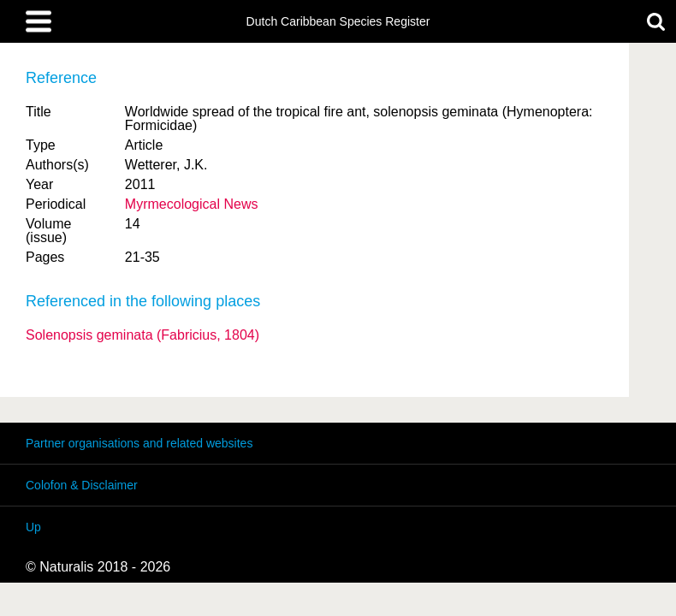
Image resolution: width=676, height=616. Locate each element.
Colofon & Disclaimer (82, 485)
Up (33, 527)
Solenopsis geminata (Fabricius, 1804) (142, 335)
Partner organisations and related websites (139, 443)
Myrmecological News (192, 204)
